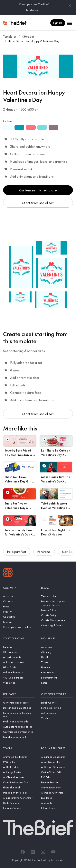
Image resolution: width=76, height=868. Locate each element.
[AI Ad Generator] (57, 762)
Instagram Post (17, 554)
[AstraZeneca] (57, 713)
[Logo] (8, 573)
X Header (28, 36)
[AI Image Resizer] (19, 772)
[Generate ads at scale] (19, 703)
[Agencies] (57, 647)
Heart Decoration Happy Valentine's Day (33, 41)
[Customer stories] (57, 694)
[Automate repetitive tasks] (19, 727)
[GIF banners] (19, 652)
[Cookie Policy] (57, 615)
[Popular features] (57, 748)
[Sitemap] (19, 622)
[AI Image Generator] (57, 793)
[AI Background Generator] (19, 798)
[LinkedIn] (33, 852)
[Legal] (57, 588)
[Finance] (57, 667)
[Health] (57, 657)
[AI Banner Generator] (57, 757)
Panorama (44, 554)
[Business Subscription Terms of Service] (57, 603)
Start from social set (38, 203)
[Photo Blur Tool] (19, 787)
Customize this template (38, 190)
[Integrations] (57, 808)
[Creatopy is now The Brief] (19, 627)
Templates (10, 36)
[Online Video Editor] (57, 772)
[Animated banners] (19, 662)
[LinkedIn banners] (19, 672)
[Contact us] (19, 617)
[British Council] (57, 703)
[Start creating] (19, 638)
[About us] (19, 596)
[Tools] (19, 748)
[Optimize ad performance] (19, 732)
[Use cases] (19, 694)
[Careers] (19, 601)
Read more (32, 10)
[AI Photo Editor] (19, 767)
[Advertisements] (19, 657)
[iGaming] (57, 652)
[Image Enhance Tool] (19, 793)
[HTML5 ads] (19, 667)
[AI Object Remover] (19, 777)
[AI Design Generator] (57, 767)
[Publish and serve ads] (19, 721)
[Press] (19, 606)
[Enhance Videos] (19, 808)
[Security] (19, 612)
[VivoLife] (57, 718)
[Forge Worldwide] (57, 708)
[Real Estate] (57, 672)
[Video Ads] (19, 683)
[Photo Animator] (19, 803)
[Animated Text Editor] (19, 757)
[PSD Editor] (57, 777)
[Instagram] (43, 852)
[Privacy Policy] (57, 610)
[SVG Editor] (19, 762)
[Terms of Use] (57, 596)
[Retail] (57, 683)
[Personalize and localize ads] (19, 715)
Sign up (58, 23)
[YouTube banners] (19, 678)
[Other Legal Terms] (57, 625)
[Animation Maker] (57, 787)
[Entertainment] (57, 678)
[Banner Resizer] (57, 782)
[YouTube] (53, 852)
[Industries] (57, 638)
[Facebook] (23, 852)
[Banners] (19, 647)
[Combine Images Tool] (19, 782)
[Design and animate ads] (19, 708)
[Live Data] (57, 798)
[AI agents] (57, 803)
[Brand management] (19, 737)
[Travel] (57, 662)
